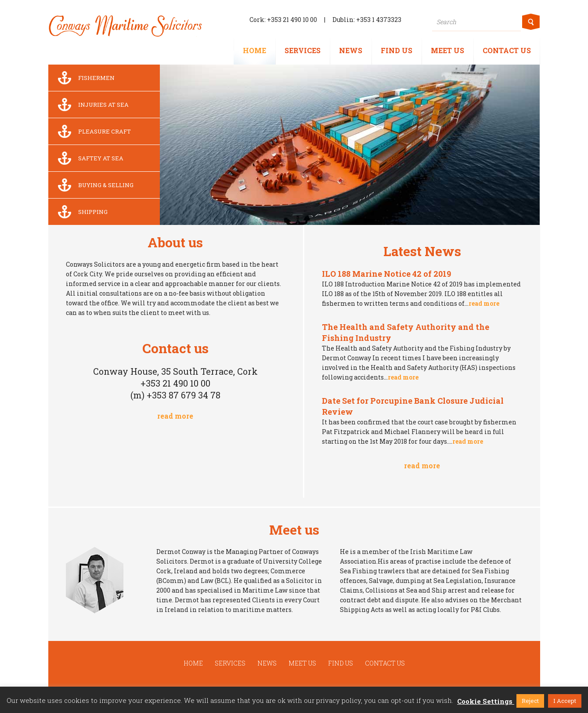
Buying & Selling (93, 185)
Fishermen (84, 78)
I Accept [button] (565, 701)
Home (254, 50)
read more (175, 416)
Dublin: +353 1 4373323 (367, 20)
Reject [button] (530, 701)
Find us (397, 50)
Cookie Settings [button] (485, 701)
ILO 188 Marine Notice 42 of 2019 (386, 274)
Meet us (447, 50)
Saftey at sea (88, 158)
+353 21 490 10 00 (292, 20)
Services (303, 50)
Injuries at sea (91, 105)
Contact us (507, 50)
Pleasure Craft (92, 131)
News (351, 50)
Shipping (80, 212)
